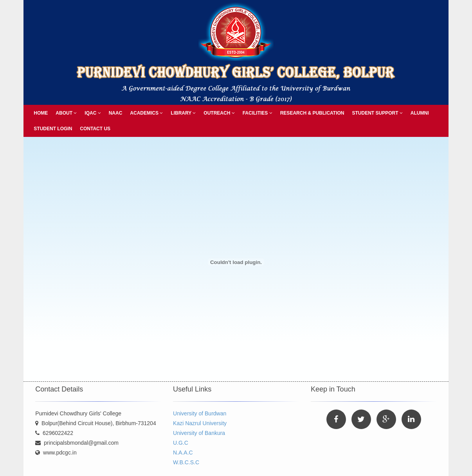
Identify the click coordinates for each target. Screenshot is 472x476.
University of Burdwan (200, 413)
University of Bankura (199, 433)
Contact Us (95, 129)
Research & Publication (312, 113)
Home (41, 113)
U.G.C (181, 443)
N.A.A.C (183, 453)
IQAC (93, 113)
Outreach (219, 113)
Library (183, 113)
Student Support (377, 113)
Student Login (53, 129)
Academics (146, 113)
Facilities (258, 113)
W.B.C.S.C (186, 462)
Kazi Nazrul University (200, 423)
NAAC (116, 113)
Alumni (420, 113)
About (66, 113)
